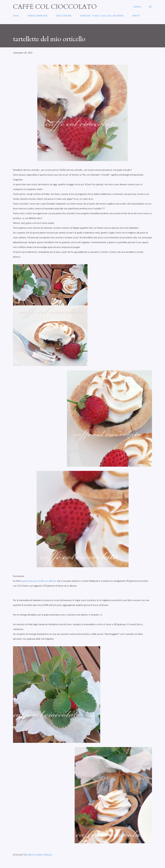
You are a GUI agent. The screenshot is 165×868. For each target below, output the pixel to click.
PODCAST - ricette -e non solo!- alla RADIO (102, 16)
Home (16, 16)
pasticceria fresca (40, 855)
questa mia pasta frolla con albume (39, 581)
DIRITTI (136, 16)
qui (101, 615)
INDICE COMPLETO (37, 16)
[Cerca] (137, 7)
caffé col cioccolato (55, 7)
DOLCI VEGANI (64, 16)
